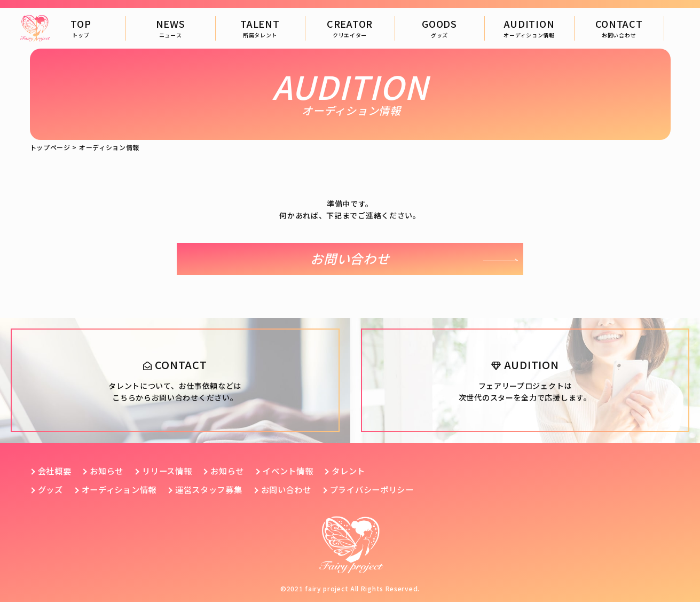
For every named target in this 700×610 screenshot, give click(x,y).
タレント (362, 479)
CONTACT (619, 28)
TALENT (260, 28)
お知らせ (110, 479)
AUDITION (529, 28)
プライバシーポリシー (388, 498)
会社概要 (56, 479)
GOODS (439, 28)
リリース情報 (173, 479)
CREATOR (350, 28)
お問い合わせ (350, 259)
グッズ (51, 498)
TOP (81, 28)
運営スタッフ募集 (217, 498)
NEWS (171, 28)
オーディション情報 (123, 498)
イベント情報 (299, 479)
